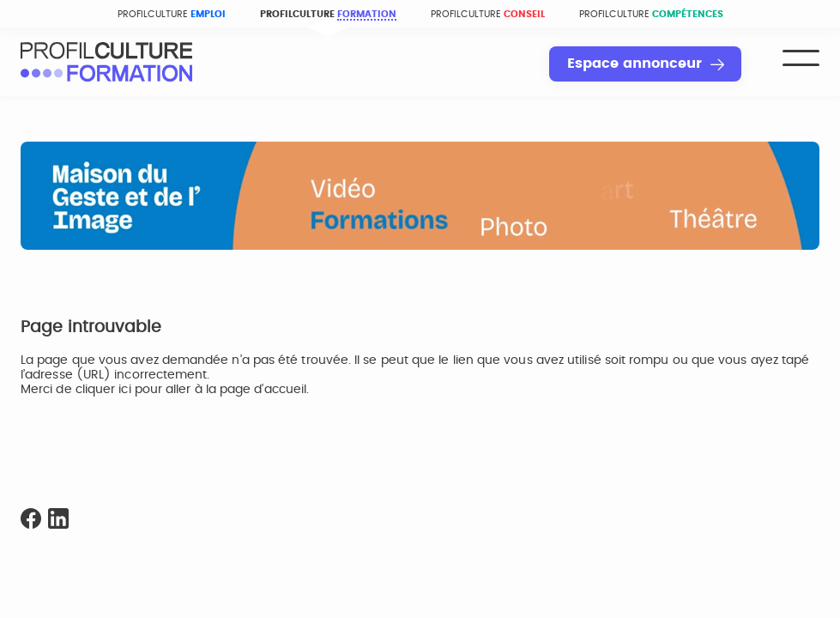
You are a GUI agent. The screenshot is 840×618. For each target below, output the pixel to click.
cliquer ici (103, 390)
